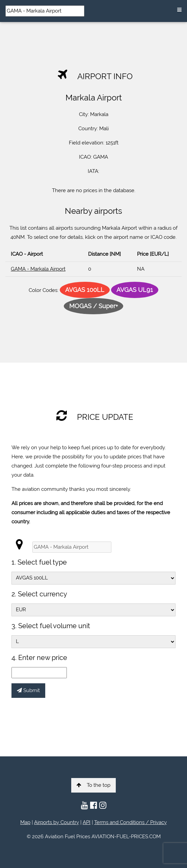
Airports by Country (57, 822)
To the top (93, 785)
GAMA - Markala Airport (38, 269)
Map (25, 822)
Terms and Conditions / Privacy (130, 822)
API (87, 822)
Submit (28, 690)
